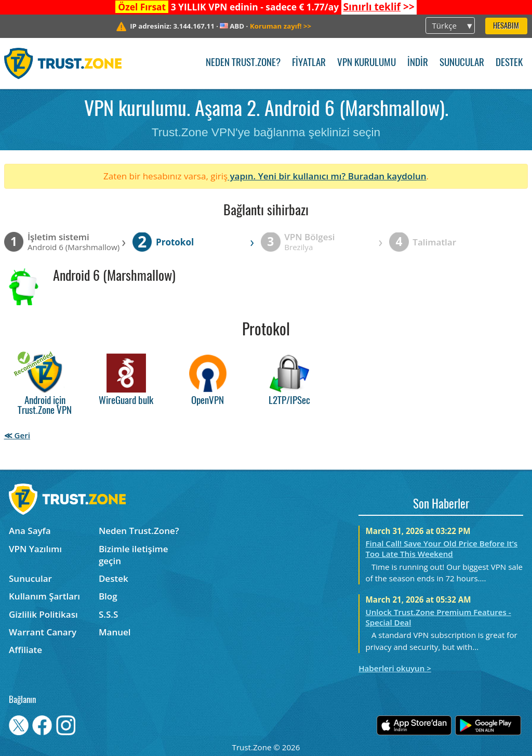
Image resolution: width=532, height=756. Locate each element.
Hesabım (506, 26)
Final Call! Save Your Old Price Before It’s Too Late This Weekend (442, 549)
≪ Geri (17, 435)
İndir (418, 63)
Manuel (115, 632)
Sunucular (462, 63)
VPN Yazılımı (35, 549)
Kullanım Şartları (44, 596)
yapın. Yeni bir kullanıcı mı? (288, 176)
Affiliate (25, 650)
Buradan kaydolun (387, 176)
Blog (108, 596)
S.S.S (108, 614)
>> (378, 7)
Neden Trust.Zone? (243, 63)
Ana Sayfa (30, 531)
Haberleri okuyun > (395, 668)
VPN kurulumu (367, 63)
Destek (509, 63)
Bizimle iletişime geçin (134, 555)
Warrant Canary (43, 632)
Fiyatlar (309, 63)
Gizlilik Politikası (43, 614)
